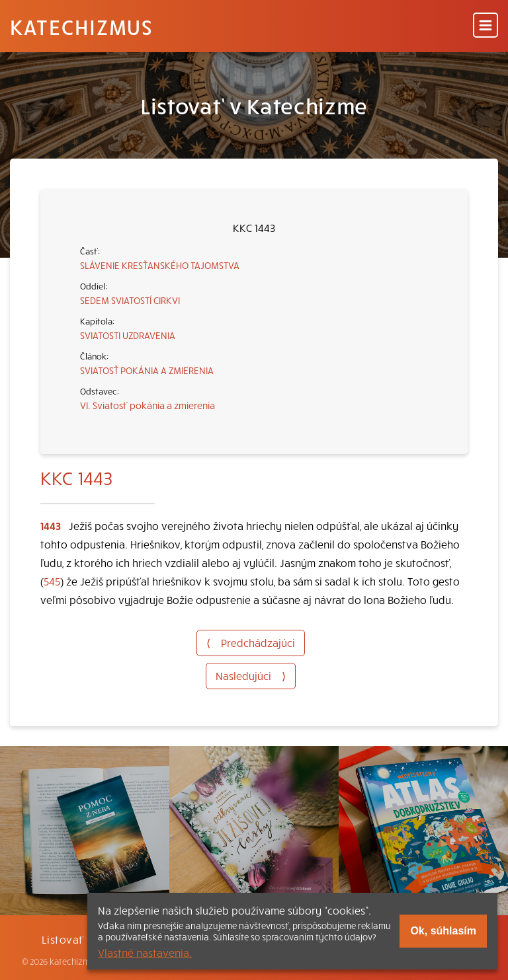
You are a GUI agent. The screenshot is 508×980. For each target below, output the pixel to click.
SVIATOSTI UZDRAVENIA (128, 335)
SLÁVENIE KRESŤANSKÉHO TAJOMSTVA (160, 265)
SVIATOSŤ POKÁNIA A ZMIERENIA (147, 370)
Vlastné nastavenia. (145, 952)
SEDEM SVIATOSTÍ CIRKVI (130, 300)
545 (52, 581)
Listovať (63, 939)
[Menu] (486, 26)
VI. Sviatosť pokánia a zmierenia (148, 405)
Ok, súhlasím (443, 931)
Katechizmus (81, 26)
